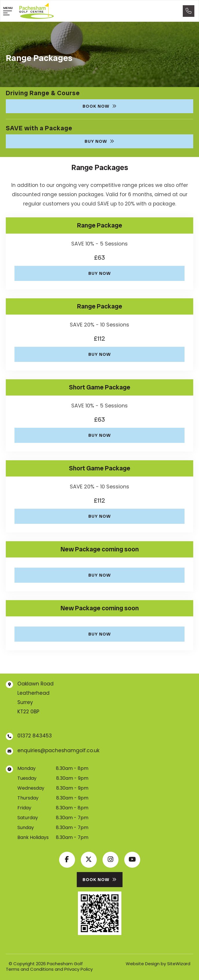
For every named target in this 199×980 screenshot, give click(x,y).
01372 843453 (35, 736)
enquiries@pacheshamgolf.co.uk (58, 750)
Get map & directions (42, 721)
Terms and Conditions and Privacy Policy (49, 969)
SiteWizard (179, 964)
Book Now (100, 106)
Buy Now (99, 141)
